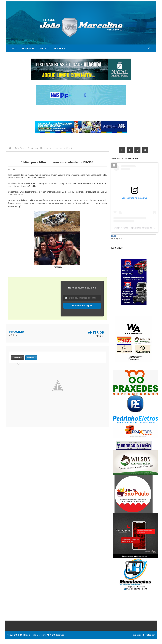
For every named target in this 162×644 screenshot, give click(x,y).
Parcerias (59, 48)
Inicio (14, 48)
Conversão (18, 358)
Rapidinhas (28, 48)
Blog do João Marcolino (35, 635)
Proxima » (100, 336)
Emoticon (31, 358)
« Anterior (14, 335)
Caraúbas (115, 241)
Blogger (151, 635)
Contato (44, 48)
